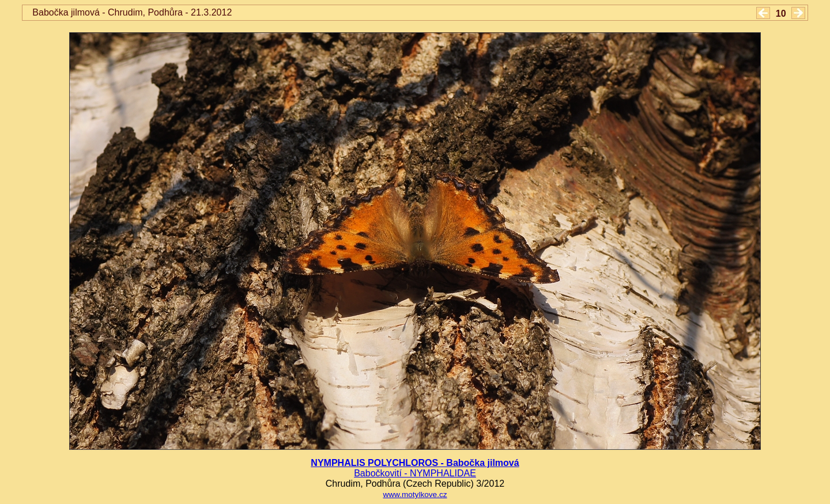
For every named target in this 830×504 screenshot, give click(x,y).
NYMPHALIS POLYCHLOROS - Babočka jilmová (415, 463)
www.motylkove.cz (415, 494)
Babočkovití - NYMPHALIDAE (415, 473)
